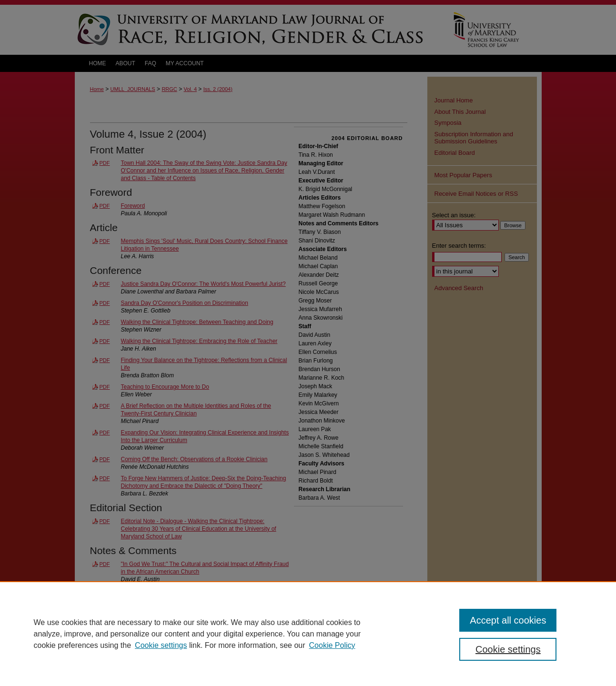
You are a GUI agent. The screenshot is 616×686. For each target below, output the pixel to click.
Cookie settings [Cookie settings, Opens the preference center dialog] (508, 649)
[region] (308, 634)
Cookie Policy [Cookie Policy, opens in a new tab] (332, 645)
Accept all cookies (508, 620)
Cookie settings (161, 645)
